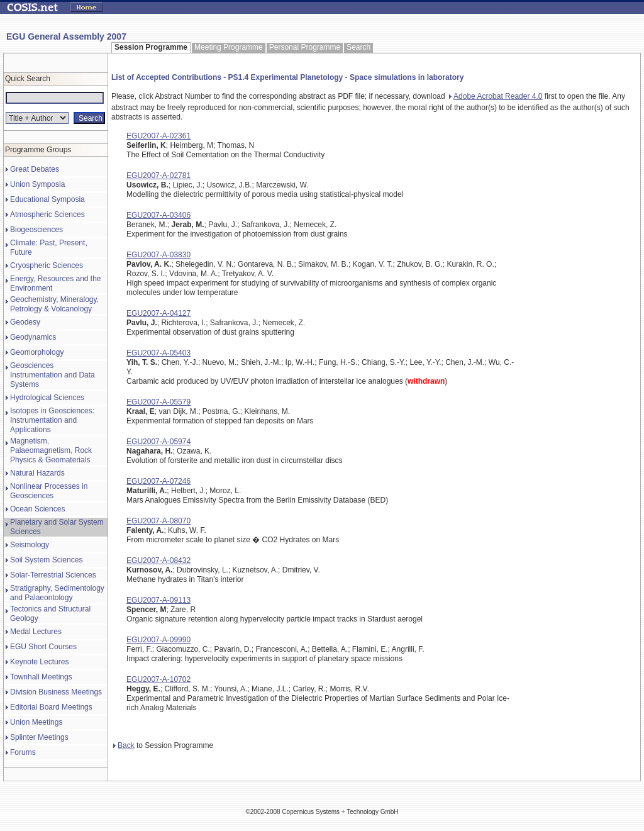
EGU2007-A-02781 (158, 176)
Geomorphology (37, 352)
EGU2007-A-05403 (158, 353)
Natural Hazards (37, 473)
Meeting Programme (229, 47)
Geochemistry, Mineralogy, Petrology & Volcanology (54, 304)
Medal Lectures (36, 632)
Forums (23, 752)
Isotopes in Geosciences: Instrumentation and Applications (52, 420)
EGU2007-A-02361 (158, 136)
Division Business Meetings (56, 692)
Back (124, 745)
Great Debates (35, 169)
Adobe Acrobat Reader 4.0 (496, 96)
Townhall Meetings (41, 677)
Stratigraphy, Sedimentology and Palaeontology (57, 593)
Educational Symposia (47, 199)
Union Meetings (36, 722)
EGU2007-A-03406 (158, 215)
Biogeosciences (36, 230)
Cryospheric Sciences (47, 265)
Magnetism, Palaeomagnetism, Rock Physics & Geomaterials (51, 450)
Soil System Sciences (46, 560)
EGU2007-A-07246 (158, 481)
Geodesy (25, 322)
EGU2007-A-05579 (158, 402)
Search (358, 47)
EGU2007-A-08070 (158, 521)
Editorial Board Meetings (51, 707)
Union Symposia (37, 184)
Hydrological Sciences (47, 398)
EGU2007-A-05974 (158, 442)
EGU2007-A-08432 (158, 561)
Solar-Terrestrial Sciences (53, 575)
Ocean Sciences (37, 509)
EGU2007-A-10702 (158, 679)
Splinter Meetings (39, 737)
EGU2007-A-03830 (158, 255)
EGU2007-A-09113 (158, 600)
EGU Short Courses (43, 647)
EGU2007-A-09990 (158, 640)
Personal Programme (305, 47)
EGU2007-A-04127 (158, 313)
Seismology (30, 545)
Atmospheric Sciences (47, 215)
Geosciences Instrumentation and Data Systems (53, 375)
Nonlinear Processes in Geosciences (49, 491)
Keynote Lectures (39, 662)
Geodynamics (33, 337)
